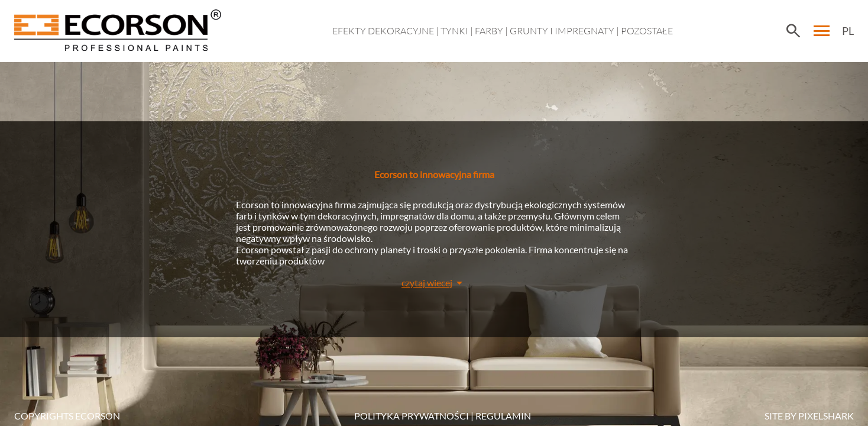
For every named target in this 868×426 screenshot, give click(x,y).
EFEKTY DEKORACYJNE (383, 31)
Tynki (454, 31)
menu (822, 31)
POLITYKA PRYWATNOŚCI (412, 416)
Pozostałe (647, 31)
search (793, 31)
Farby (489, 31)
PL (848, 31)
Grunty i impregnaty (562, 31)
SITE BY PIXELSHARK (809, 416)
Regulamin (503, 416)
